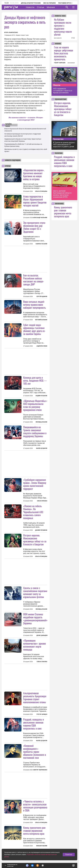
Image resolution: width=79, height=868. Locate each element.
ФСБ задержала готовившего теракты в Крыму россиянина (63, 91)
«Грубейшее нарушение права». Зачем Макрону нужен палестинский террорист (35, 484)
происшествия (61, 99)
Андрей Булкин (42, 346)
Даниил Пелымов (41, 530)
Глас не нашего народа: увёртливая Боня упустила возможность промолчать (64, 53)
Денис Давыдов (42, 635)
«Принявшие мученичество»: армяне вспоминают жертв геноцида (35, 645)
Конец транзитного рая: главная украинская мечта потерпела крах (34, 831)
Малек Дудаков (42, 448)
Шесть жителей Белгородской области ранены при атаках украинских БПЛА (62, 194)
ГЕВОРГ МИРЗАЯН (60, 63)
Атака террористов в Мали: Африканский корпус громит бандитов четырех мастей (35, 201)
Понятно (69, 854)
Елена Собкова (42, 662)
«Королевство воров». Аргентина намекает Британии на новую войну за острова (34, 175)
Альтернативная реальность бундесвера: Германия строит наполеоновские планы (35, 698)
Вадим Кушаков (41, 396)
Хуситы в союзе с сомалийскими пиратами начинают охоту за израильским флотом (35, 592)
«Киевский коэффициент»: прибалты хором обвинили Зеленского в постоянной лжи (35, 752)
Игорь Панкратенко (11, 32)
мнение (58, 44)
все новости (58, 38)
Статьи (41, 7)
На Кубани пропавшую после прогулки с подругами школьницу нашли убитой (63, 27)
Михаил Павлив (42, 846)
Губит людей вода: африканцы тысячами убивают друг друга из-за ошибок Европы (34, 329)
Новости (30, 7)
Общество (57, 85)
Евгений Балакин (41, 320)
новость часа (60, 16)
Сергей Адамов (42, 296)
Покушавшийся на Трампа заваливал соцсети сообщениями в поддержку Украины (35, 431)
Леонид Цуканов (41, 422)
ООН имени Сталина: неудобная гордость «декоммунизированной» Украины (35, 619)
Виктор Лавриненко (40, 770)
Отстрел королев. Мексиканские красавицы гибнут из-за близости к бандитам (35, 540)
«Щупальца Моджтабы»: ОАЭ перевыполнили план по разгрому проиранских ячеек (35, 405)
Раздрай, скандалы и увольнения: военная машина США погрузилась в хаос (34, 724)
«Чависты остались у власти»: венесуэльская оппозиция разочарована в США (35, 806)
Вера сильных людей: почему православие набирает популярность (35, 304)
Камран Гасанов (41, 244)
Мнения (51, 7)
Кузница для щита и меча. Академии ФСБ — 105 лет (35, 380)
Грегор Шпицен (42, 714)
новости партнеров (13, 160)
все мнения (71, 63)
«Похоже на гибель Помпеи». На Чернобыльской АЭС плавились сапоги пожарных (33, 512)
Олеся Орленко (42, 501)
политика (59, 153)
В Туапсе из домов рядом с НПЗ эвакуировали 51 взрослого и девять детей (64, 145)
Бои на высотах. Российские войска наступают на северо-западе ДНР (34, 280)
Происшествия (58, 139)
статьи (8, 166)
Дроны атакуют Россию (31, 3)
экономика (59, 204)
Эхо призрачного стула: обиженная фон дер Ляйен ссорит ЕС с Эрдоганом (34, 227)
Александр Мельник (40, 218)
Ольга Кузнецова (41, 191)
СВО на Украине (49, 3)
